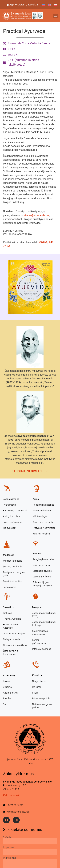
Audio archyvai (11, 693)
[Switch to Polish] (56, 5)
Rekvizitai (37, 687)
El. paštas (9, 847)
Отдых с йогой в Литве (15, 645)
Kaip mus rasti (11, 795)
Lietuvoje (8, 613)
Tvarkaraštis (9, 505)
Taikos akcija (10, 587)
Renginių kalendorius (43, 505)
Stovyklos (8, 607)
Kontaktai (37, 675)
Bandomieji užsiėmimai (15, 511)
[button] (55, 16)
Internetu (37, 554)
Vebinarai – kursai (42, 577)
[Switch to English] (50, 5)
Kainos (7, 681)
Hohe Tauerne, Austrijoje (11, 626)
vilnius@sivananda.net (37, 215)
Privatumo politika (41, 699)
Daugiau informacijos (30, 471)
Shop (6, 704)
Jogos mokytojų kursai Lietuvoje (44, 624)
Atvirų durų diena (12, 516)
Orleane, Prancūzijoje (14, 634)
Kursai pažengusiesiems (41, 642)
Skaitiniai (8, 687)
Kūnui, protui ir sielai (43, 522)
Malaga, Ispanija (11, 639)
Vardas (7, 837)
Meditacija (9, 555)
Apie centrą (9, 675)
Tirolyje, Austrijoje (12, 619)
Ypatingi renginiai (41, 534)
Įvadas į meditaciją (13, 567)
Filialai (35, 693)
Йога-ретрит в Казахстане (11, 652)
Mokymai (37, 607)
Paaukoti (8, 699)
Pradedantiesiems (42, 511)
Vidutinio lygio (40, 516)
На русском (10, 528)
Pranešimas (10, 858)
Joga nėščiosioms (13, 522)
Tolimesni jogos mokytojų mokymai (42, 584)
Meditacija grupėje (13, 561)
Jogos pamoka (11, 499)
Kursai (36, 499)
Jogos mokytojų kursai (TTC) (44, 615)
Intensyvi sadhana (42, 649)
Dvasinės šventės (12, 581)
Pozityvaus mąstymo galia (14, 574)
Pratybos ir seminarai (44, 528)
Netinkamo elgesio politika (42, 706)
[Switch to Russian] (44, 5)
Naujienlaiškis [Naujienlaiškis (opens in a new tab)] (39, 681)
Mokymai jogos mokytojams (40, 633)
